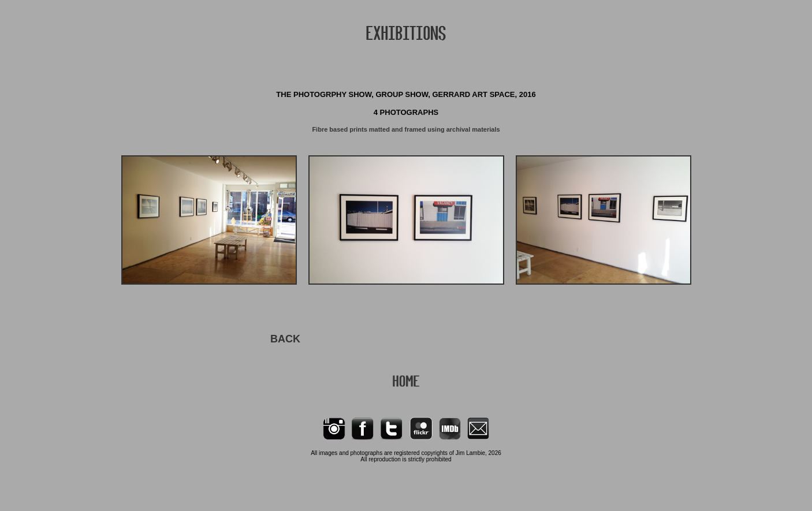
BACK (285, 339)
